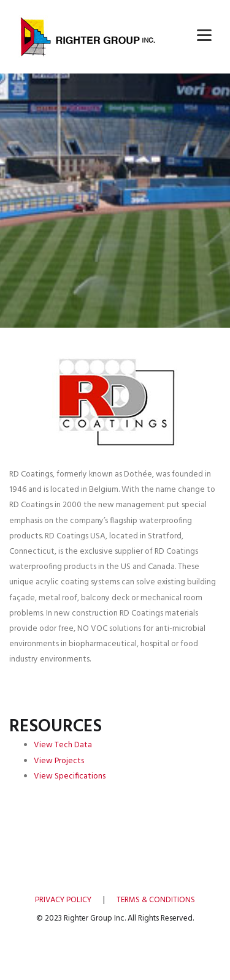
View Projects (59, 761)
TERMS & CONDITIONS (156, 900)
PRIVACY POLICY (63, 900)
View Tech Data (63, 745)
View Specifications (70, 776)
